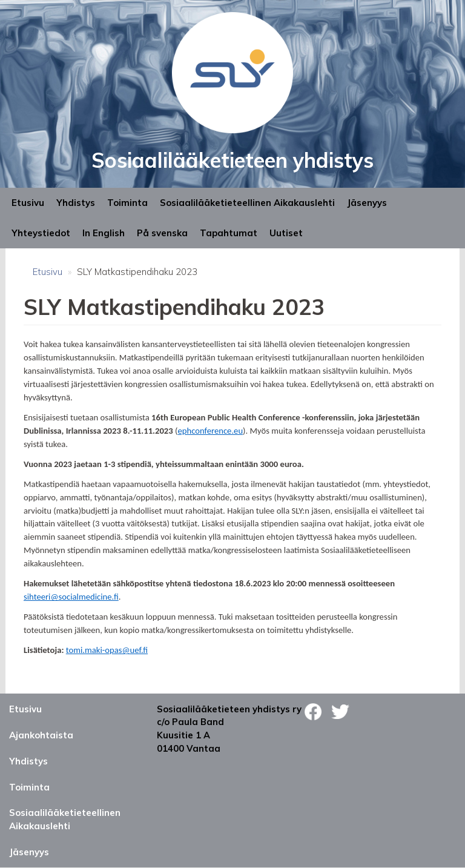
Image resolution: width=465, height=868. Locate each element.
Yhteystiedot (41, 233)
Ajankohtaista (41, 735)
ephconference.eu (210, 431)
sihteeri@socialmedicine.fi (71, 597)
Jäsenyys (367, 203)
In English (104, 233)
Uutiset (286, 233)
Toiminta (127, 203)
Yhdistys (76, 203)
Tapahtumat (229, 233)
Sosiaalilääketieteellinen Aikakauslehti (247, 203)
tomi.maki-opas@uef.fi (107, 650)
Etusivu (28, 203)
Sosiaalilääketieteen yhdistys (232, 160)
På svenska (162, 233)
